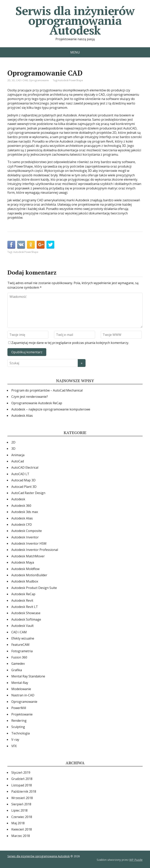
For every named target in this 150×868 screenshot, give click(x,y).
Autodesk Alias (22, 416)
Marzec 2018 (21, 836)
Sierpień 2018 (21, 804)
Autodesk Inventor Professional (35, 550)
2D (9, 80)
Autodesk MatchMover (28, 556)
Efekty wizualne (23, 638)
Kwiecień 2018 (22, 829)
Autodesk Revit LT (25, 607)
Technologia (21, 733)
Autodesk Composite (27, 531)
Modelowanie (21, 689)
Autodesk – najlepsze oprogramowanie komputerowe (51, 409)
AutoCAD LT (20, 474)
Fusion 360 (19, 657)
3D (13, 80)
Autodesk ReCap (23, 594)
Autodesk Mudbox (25, 581)
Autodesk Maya (23, 562)
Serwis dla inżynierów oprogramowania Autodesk (75, 20)
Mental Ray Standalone (28, 676)
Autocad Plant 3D (24, 487)
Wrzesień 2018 (22, 798)
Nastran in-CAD (23, 695)
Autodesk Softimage (26, 619)
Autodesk (18, 499)
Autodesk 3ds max (25, 512)
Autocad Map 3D (23, 480)
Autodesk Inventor (25, 537)
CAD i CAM (22, 80)
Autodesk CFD (22, 525)
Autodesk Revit (22, 600)
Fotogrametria (22, 651)
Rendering (19, 721)
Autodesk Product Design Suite (34, 588)
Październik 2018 (24, 791)
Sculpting (18, 727)
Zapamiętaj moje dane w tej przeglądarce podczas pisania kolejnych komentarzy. (70, 343)
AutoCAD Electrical (25, 467)
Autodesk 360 (21, 506)
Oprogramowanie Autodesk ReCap (37, 403)
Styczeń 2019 (21, 773)
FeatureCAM (20, 645)
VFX (14, 746)
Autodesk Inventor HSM (29, 543)
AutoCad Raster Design (28, 493)
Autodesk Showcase (26, 613)
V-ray (15, 740)
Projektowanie (22, 714)
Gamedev (18, 664)
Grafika (17, 670)
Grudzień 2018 (22, 779)
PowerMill (19, 708)
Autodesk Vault (22, 626)
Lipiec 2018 (19, 810)
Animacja (18, 455)
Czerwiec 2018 (22, 817)
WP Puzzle (136, 860)
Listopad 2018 (22, 785)
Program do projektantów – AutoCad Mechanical (47, 390)
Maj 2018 (18, 823)
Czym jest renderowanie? (30, 397)
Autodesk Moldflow (25, 569)
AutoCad (18, 461)
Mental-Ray (20, 683)
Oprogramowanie (39, 80)
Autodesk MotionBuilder (29, 575)
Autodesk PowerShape (71, 80)
